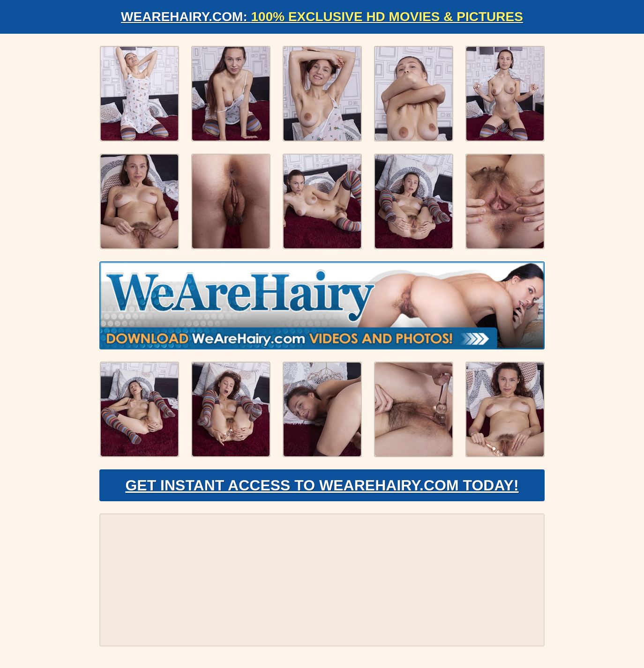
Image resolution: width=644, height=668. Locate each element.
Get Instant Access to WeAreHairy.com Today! (322, 485)
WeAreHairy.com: (322, 17)
